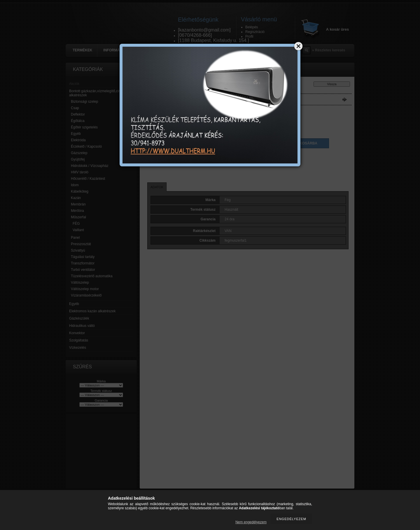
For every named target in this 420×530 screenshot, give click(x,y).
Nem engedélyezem (251, 522)
